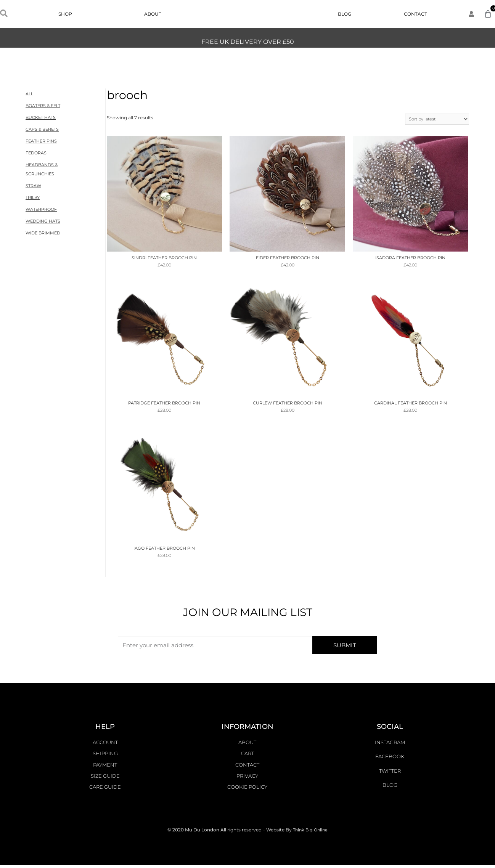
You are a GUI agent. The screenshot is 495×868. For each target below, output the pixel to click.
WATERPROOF (43, 209)
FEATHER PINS (43, 141)
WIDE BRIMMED (45, 233)
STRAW (34, 185)
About (153, 14)
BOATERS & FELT (45, 105)
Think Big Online (310, 833)
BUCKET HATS (42, 117)
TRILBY (34, 197)
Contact (415, 14)
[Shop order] (434, 120)
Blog (345, 14)
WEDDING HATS (45, 221)
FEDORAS (37, 153)
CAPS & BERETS (44, 129)
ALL (30, 94)
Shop (67, 14)
